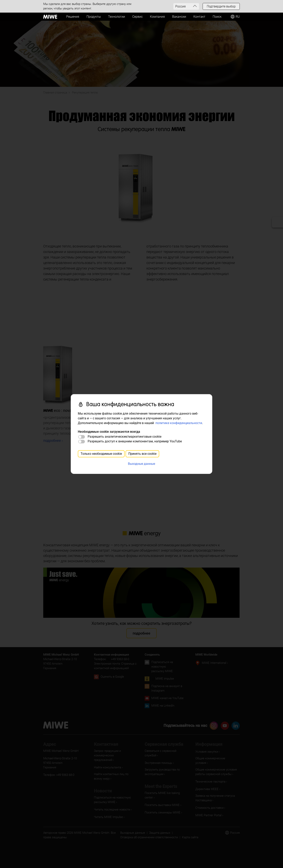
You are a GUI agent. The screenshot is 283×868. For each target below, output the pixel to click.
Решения (73, 17)
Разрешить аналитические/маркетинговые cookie (125, 437)
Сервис (137, 17)
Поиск (217, 17)
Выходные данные (141, 464)
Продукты (94, 17)
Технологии (117, 17)
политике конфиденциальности (179, 423)
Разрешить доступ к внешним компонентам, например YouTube (135, 441)
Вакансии (179, 17)
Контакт (199, 17)
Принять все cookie (142, 454)
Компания (157, 17)
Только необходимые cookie (101, 454)
